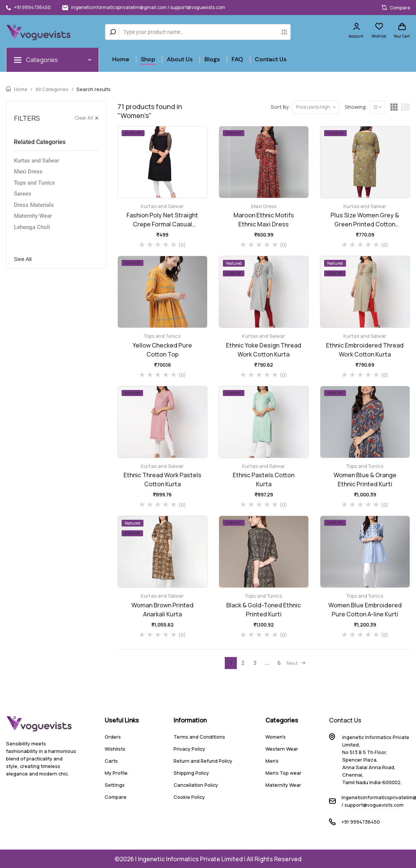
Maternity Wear (33, 216)
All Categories (52, 89)
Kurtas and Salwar (37, 161)
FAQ (237, 59)
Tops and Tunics (34, 183)
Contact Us (271, 59)
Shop (148, 59)
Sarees (23, 194)
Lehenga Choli (32, 227)
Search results (94, 89)
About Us (180, 59)
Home (121, 59)
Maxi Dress (28, 171)
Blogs (212, 59)
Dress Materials (34, 205)
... (267, 663)
